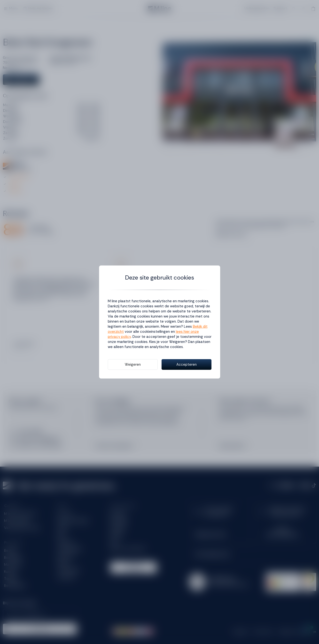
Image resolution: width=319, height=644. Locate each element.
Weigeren (133, 364)
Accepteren (187, 364)
